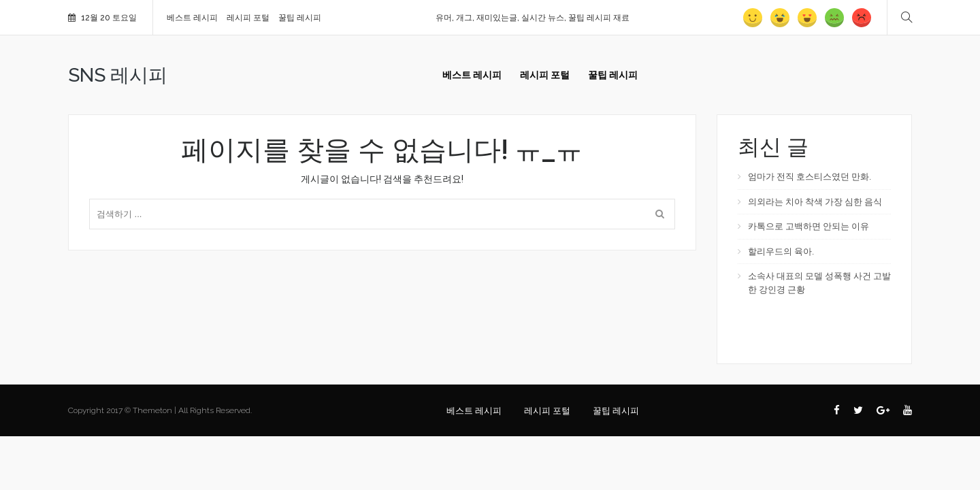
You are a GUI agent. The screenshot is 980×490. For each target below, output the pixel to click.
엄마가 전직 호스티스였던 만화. (810, 177)
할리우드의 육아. (781, 251)
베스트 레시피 (192, 18)
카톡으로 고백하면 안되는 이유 (808, 226)
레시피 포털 (248, 18)
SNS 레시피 (118, 76)
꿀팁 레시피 (300, 18)
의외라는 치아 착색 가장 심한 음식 (815, 202)
